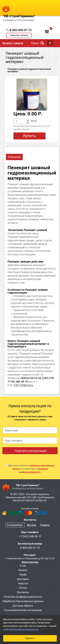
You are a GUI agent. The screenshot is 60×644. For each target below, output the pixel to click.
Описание (14, 157)
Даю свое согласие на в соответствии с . (31, 469)
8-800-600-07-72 (20, 30)
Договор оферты (23, 606)
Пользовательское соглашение (23, 610)
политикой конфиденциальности (21, 629)
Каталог (23, 570)
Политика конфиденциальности (23, 597)
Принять (30, 638)
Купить (30, 136)
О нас (23, 566)
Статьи (23, 588)
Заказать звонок (19, 35)
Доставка (23, 579)
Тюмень (45, 525)
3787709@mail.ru (23, 385)
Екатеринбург (15, 525)
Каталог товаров (13, 43)
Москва (32, 525)
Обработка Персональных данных (23, 601)
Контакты (23, 592)
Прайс (23, 575)
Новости (23, 584)
